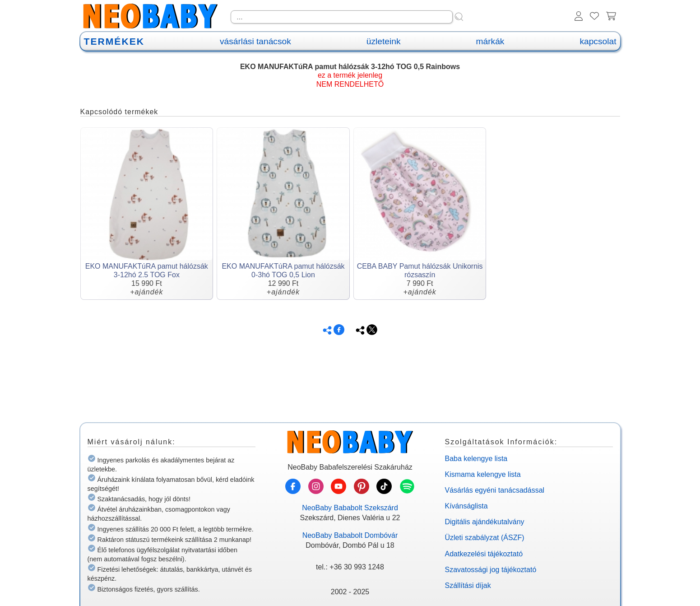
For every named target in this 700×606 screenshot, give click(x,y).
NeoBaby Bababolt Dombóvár (350, 535)
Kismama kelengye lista (483, 474)
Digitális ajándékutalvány (485, 522)
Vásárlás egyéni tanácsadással (495, 490)
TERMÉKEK (114, 41)
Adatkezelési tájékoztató (484, 554)
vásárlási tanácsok (255, 41)
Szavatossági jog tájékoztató (491, 570)
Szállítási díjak (468, 585)
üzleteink (384, 41)
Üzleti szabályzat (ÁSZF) (485, 538)
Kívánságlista (466, 506)
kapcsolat (598, 41)
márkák (490, 41)
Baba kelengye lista (476, 459)
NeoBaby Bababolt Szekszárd (350, 508)
